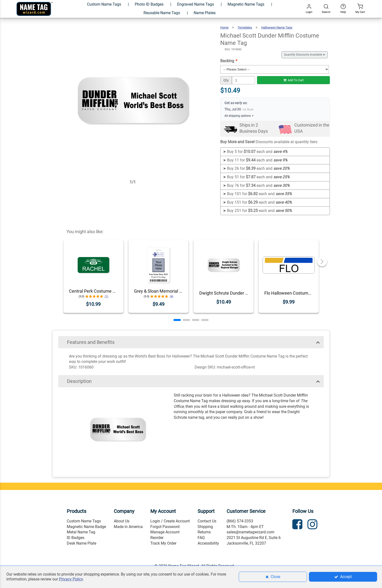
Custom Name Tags (84, 521)
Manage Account (165, 532)
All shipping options (239, 116)
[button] (177, 320)
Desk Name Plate (81, 543)
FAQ (201, 538)
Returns (204, 532)
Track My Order (163, 543)
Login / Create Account (170, 521)
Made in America (128, 527)
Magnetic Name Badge (86, 527)
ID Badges (76, 538)
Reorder (157, 538)
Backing (229, 61)
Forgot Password (165, 527)
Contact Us (207, 521)
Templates (245, 27)
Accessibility (208, 543)
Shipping (205, 527)
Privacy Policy (71, 579)
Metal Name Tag (81, 532)
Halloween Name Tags (277, 27)
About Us (122, 521)
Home (224, 27)
